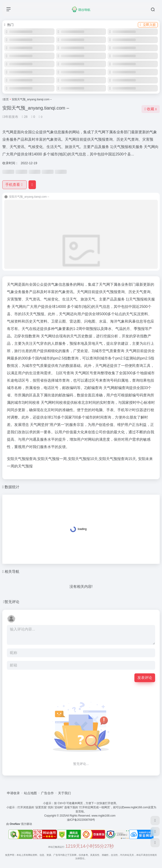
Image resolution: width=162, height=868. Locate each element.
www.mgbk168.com (104, 816)
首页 (6, 99)
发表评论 (145, 678)
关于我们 (64, 793)
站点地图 (30, 793)
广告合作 (47, 793)
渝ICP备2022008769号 (81, 820)
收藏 (151, 109)
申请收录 (13, 793)
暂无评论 (12, 602)
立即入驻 (148, 25)
